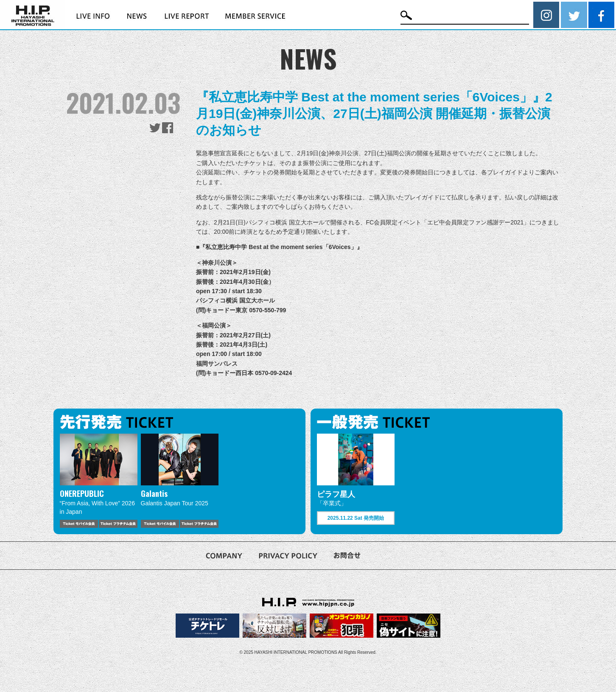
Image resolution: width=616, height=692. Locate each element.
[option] (99, 481)
